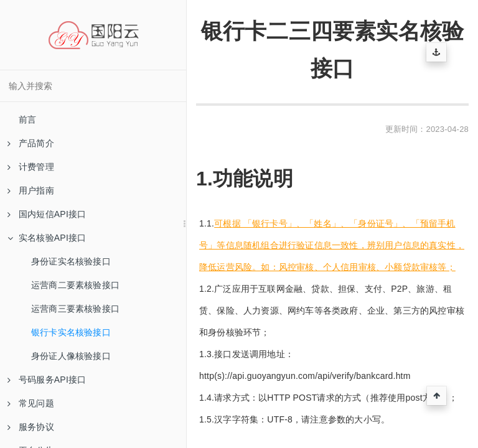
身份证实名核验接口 (71, 261)
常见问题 (31, 403)
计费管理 (31, 167)
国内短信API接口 (47, 214)
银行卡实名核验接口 (71, 332)
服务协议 (31, 427)
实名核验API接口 (47, 238)
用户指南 (31, 190)
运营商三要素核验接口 (75, 309)
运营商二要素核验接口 (75, 285)
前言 (27, 119)
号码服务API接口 (47, 380)
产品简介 (31, 143)
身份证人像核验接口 (71, 356)
